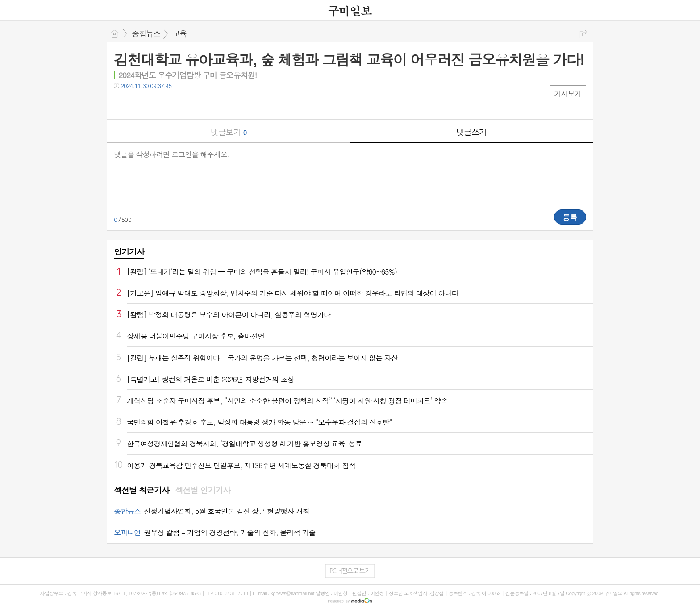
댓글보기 (229, 132)
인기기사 (129, 252)
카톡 (157, 104)
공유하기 (584, 34)
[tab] (141, 491)
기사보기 (568, 94)
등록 (570, 217)
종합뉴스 (146, 33)
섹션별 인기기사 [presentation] (203, 490)
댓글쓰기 (471, 132)
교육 (179, 33)
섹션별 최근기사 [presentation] (141, 490)
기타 (175, 104)
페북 (122, 104)
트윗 (140, 104)
